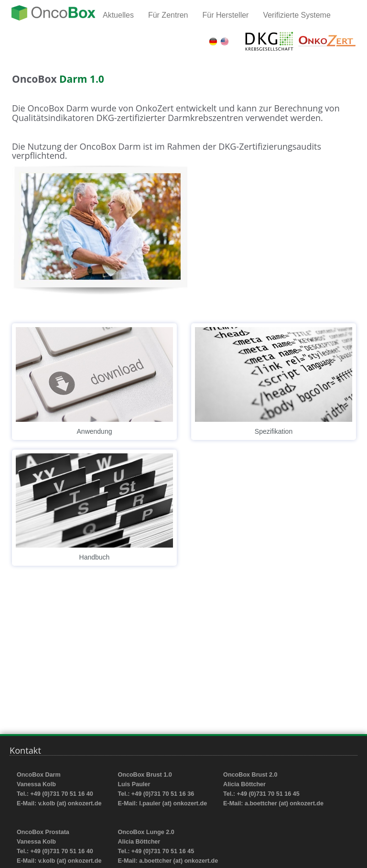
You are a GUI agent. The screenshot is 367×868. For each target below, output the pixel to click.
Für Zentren (168, 15)
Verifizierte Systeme (297, 15)
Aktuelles (118, 15)
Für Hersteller (226, 15)
